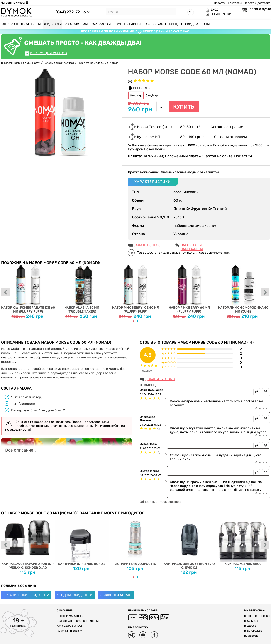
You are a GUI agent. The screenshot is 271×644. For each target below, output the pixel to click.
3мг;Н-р (136, 95)
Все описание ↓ (21, 450)
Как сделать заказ (69, 626)
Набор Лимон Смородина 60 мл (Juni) (243, 289)
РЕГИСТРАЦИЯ (219, 14)
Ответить (261, 408)
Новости (220, 3)
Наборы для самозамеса (192, 246)
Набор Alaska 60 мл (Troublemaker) (82, 289)
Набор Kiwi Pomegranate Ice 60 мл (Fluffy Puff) (28, 289)
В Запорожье (253, 631)
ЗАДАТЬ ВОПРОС (147, 245)
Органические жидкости (26, 595)
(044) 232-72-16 (71, 12)
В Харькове (252, 621)
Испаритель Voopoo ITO (135, 540)
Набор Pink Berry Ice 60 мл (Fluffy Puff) (135, 289)
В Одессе (250, 626)
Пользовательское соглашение (78, 621)
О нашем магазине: (70, 616)
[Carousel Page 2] (138, 321)
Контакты (235, 3)
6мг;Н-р (152, 95)
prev (6, 293)
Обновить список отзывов (160, 502)
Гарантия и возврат (70, 631)
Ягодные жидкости (75, 595)
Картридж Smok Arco (243, 540)
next (265, 293)
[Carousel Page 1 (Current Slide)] (134, 321)
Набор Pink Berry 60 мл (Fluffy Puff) (189, 289)
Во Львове (251, 636)
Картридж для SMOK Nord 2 (82, 540)
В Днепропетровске (258, 616)
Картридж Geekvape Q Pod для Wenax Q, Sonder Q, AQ (28, 542)
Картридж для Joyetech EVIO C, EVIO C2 (189, 542)
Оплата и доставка (257, 3)
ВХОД (212, 10)
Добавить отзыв (160, 379)
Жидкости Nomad (116, 595)
